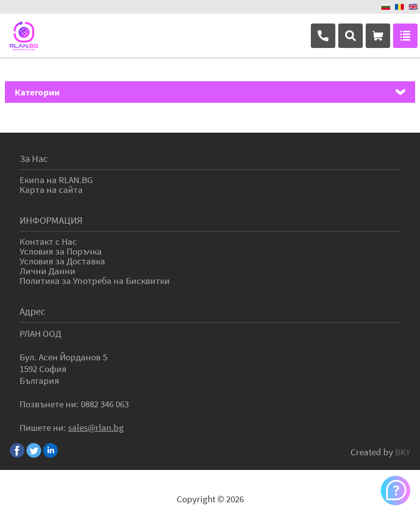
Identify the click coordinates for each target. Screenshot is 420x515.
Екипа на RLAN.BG (56, 180)
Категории (37, 92)
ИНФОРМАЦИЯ (51, 220)
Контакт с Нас (48, 241)
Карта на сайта (51, 189)
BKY (403, 452)
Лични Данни (47, 271)
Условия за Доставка (62, 261)
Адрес (32, 311)
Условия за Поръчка (61, 251)
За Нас (34, 158)
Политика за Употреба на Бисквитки (95, 281)
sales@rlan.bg (96, 427)
